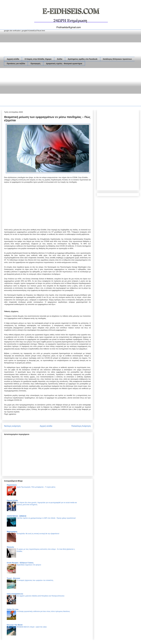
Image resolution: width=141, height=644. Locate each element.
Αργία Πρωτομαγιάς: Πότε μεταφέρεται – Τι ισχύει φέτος (36, 487)
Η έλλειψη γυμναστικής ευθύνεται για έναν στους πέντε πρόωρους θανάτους (43, 611)
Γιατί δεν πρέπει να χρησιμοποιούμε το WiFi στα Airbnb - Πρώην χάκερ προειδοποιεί (46, 518)
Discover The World (15, 625)
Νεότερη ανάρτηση (12, 426)
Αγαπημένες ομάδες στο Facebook (83, 59)
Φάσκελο (10, 547)
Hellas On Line (13, 609)
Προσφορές (36, 64)
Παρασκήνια (12, 485)
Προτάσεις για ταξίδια (16, 64)
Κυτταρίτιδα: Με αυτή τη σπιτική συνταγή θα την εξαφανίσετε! (38, 534)
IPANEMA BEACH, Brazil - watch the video (32, 627)
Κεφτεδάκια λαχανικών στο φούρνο (29, 565)
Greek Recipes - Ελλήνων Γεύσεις (20, 563)
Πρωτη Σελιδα (12, 500)
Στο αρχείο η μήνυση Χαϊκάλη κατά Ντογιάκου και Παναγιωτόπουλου (41, 596)
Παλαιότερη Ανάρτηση (81, 426)
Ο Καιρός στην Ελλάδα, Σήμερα (38, 59)
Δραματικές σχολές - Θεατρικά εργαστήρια (64, 64)
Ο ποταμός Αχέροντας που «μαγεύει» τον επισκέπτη (35, 580)
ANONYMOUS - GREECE (17, 516)
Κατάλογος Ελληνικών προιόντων (117, 59)
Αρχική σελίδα (13, 59)
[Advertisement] (38, 88)
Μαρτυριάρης (12, 532)
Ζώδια (60, 59)
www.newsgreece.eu (15, 594)
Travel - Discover (13, 578)
